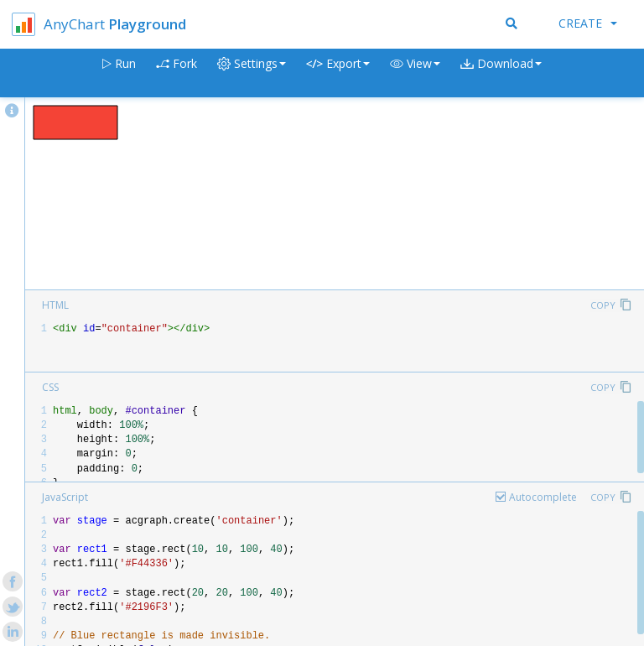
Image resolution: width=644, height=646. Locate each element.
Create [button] (588, 23)
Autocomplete (543, 497)
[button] (415, 73)
